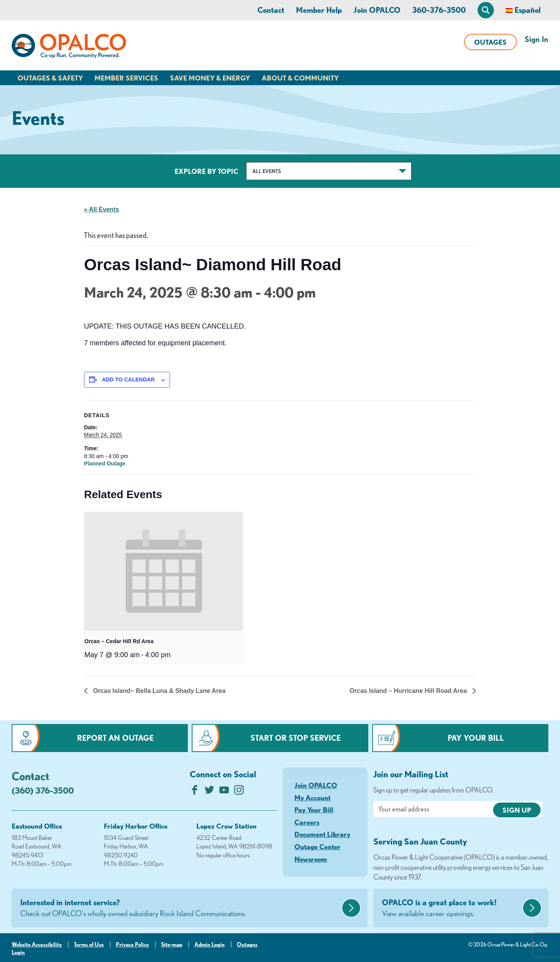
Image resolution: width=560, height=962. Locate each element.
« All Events (101, 209)
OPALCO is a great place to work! (451, 908)
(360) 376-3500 (43, 790)
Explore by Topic (206, 171)
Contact (271, 10)
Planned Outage (105, 464)
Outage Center (318, 847)
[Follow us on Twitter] (209, 792)
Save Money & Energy (210, 78)
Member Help (319, 10)
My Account (312, 798)
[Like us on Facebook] (195, 792)
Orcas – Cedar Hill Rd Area (119, 641)
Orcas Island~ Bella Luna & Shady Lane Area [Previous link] (158, 691)
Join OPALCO (377, 10)
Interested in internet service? (180, 908)
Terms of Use (89, 945)
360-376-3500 (439, 10)
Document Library (322, 834)
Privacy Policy (132, 945)
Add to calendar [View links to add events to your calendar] (128, 380)
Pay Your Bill (476, 738)
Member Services (126, 78)
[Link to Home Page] (69, 47)
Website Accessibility (37, 945)
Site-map (172, 945)
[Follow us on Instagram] (239, 792)
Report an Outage (115, 738)
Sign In (536, 39)
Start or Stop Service (296, 738)
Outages (490, 42)
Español (528, 10)
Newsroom (311, 859)
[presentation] (164, 571)
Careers (307, 822)
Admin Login (210, 945)
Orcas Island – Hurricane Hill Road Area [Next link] (409, 691)
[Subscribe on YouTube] (224, 792)
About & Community (300, 78)
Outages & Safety (50, 78)
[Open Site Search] (486, 10)
